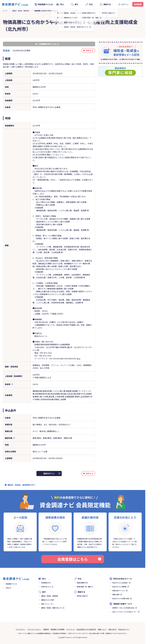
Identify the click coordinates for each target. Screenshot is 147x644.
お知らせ (8, 588)
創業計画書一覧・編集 (84, 587)
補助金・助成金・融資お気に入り (52, 608)
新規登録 (138, 4)
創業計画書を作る (82, 583)
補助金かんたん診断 (48, 600)
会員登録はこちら (79, 559)
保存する (90, 50)
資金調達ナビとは (44, 4)
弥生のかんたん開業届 (119, 587)
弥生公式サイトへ (124, 629)
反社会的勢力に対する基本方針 (86, 629)
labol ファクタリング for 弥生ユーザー (125, 612)
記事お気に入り (46, 587)
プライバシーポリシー (34, 629)
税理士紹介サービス (119, 591)
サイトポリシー (21, 629)
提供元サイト (49, 473)
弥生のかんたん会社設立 (120, 583)
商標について (102, 629)
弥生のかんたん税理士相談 (121, 598)
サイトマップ (71, 629)
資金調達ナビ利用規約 (58, 629)
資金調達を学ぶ (46, 583)
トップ (5, 11)
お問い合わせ (112, 629)
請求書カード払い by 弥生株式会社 (123, 608)
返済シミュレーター (48, 604)
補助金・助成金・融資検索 (21, 11)
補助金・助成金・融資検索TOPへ (21, 485)
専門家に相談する (82, 596)
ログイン (125, 4)
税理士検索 (116, 595)
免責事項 (46, 629)
